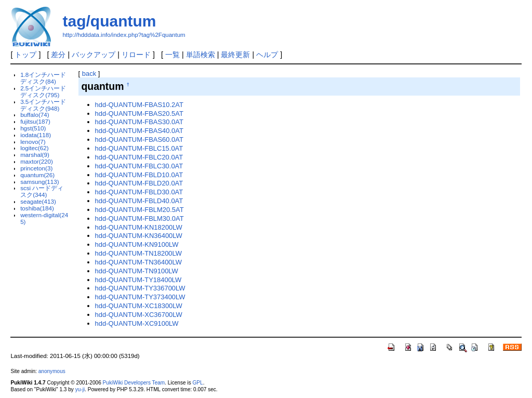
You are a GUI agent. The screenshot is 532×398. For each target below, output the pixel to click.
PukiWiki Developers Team (134, 383)
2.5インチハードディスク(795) (43, 91)
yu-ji (80, 389)
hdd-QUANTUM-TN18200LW (138, 253)
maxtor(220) (37, 161)
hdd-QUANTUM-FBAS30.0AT (139, 122)
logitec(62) (34, 148)
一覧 (172, 55)
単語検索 (201, 55)
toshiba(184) (37, 208)
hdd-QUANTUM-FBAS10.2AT (139, 105)
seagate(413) (38, 201)
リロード (136, 55)
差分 (58, 55)
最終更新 (235, 55)
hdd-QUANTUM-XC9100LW (137, 323)
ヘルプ (267, 55)
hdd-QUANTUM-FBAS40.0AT (139, 131)
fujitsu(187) (35, 121)
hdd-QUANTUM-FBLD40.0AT (139, 201)
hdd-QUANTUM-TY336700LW (140, 288)
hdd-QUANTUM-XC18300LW (139, 306)
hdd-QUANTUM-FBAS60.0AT (139, 140)
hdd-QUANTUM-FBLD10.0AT (139, 175)
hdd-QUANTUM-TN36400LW (138, 262)
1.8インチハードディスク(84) (43, 78)
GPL (197, 383)
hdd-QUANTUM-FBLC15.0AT (139, 148)
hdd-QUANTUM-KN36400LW (139, 236)
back (89, 74)
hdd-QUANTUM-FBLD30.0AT (139, 192)
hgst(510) (33, 128)
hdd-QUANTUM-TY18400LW (138, 280)
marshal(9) (35, 155)
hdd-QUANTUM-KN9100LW (137, 244)
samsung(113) (40, 182)
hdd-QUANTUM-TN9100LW (137, 271)
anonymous (52, 371)
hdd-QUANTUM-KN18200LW (139, 227)
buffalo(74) (35, 115)
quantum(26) (37, 175)
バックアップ (94, 55)
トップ (25, 55)
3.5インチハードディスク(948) (43, 105)
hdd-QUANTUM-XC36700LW (139, 315)
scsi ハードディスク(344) (42, 191)
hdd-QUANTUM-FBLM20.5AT (139, 210)
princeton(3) (36, 168)
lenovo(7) (33, 142)
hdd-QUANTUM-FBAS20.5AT (139, 114)
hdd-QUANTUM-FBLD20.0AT (139, 183)
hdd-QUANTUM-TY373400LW (140, 297)
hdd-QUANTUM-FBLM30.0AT (139, 218)
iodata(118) (36, 135)
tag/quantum (109, 21)
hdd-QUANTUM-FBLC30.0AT (139, 166)
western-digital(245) (44, 218)
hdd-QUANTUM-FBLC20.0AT (139, 157)
